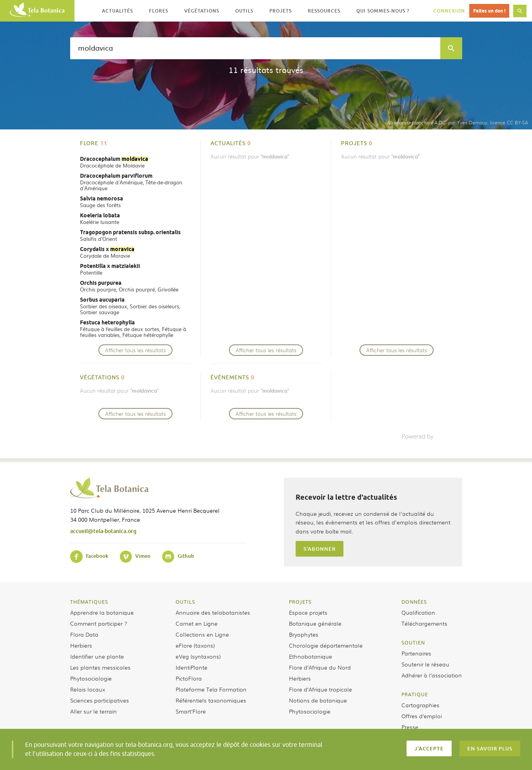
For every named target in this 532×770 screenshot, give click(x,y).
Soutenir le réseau (425, 664)
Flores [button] (159, 11)
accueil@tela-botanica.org (103, 531)
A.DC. (417, 122)
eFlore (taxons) (195, 645)
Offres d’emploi (422, 716)
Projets (300, 602)
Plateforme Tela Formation (211, 689)
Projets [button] (281, 11)
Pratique (415, 694)
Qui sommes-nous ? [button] (383, 11)
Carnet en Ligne (197, 623)
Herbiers (81, 645)
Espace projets (308, 612)
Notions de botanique (318, 700)
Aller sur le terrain (94, 711)
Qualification (418, 612)
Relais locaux (88, 689)
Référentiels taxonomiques (211, 700)
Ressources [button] (324, 11)
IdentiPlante (192, 667)
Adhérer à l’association (432, 675)
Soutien (413, 643)
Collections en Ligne (202, 634)
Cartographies (420, 705)
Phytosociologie (91, 678)
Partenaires (416, 653)
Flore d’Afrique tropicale (320, 689)
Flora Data (84, 634)
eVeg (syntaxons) (198, 656)
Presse (410, 727)
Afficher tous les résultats (135, 350)
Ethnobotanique (310, 656)
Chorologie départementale (326, 645)
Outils (185, 602)
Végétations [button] (202, 11)
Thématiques (89, 602)
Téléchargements (424, 623)
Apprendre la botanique (102, 612)
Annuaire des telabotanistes (213, 612)
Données (414, 602)
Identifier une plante (97, 656)
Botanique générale (315, 623)
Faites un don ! (489, 11)
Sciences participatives (100, 700)
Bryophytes (304, 634)
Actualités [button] (117, 11)
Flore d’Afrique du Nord (320, 667)
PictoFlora (189, 678)
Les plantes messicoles (100, 667)
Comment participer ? (99, 623)
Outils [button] (244, 11)
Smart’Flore (191, 711)
